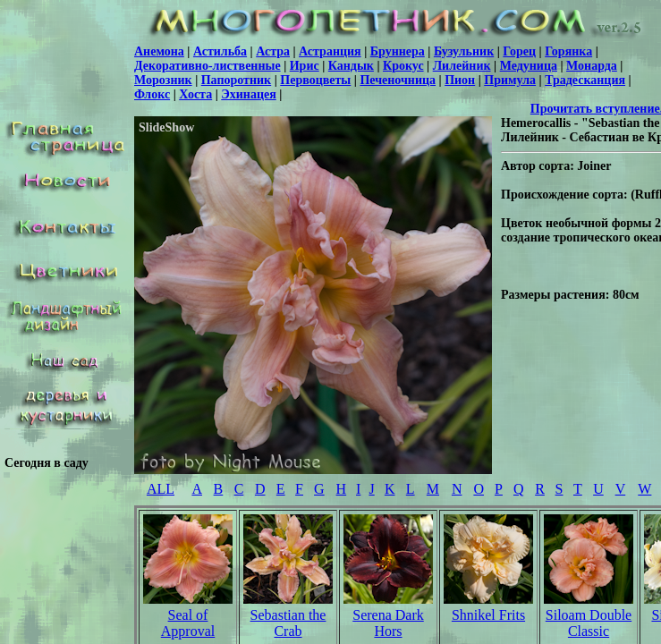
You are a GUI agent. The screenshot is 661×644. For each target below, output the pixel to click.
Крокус (403, 66)
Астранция (330, 51)
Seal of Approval (188, 623)
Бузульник (464, 51)
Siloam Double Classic (589, 623)
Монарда (592, 66)
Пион (460, 80)
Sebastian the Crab (288, 623)
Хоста (195, 94)
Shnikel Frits (488, 615)
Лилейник (462, 66)
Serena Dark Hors (388, 623)
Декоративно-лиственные (208, 66)
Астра (273, 51)
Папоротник (236, 80)
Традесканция (585, 80)
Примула (510, 80)
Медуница (529, 66)
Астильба (220, 51)
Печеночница (398, 80)
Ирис (305, 66)
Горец (519, 51)
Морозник (163, 80)
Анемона (159, 51)
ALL (161, 489)
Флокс (152, 94)
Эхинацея (248, 94)
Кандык (351, 66)
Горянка (568, 51)
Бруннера (398, 51)
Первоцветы (315, 80)
